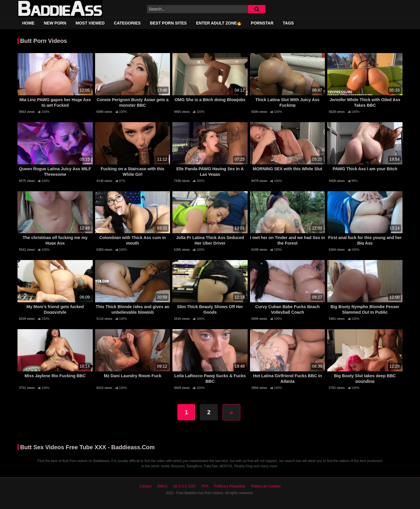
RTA (205, 486)
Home (28, 23)
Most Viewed (90, 23)
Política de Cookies (266, 486)
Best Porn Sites (168, 23)
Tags (288, 23)
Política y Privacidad (230, 486)
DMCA (162, 486)
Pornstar (262, 23)
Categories (127, 23)
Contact (145, 486)
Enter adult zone (219, 23)
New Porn (55, 23)
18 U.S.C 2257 (185, 486)
